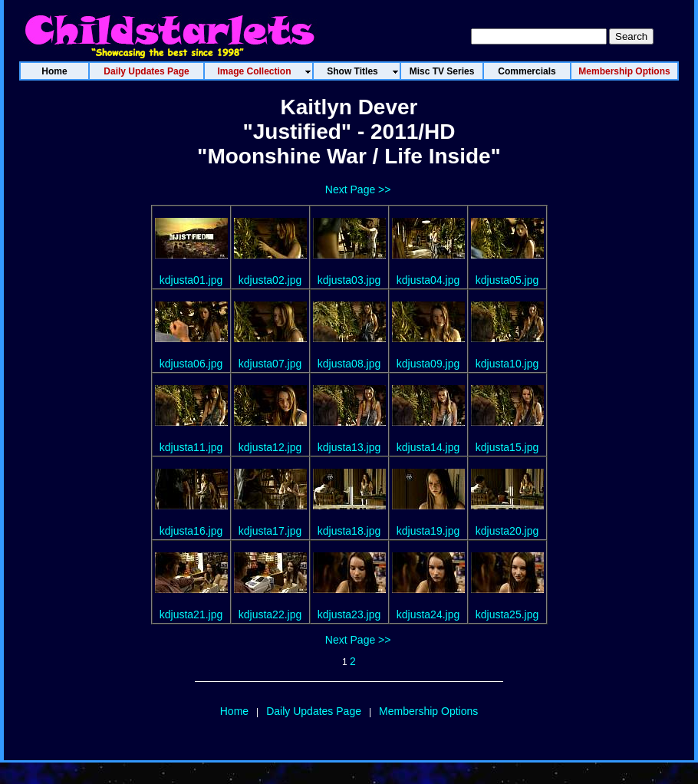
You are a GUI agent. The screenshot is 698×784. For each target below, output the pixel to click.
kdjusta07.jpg (270, 364)
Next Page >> (358, 189)
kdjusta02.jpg (270, 280)
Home (234, 711)
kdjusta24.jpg (428, 614)
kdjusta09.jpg (428, 364)
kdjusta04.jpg (428, 280)
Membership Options (428, 711)
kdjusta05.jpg (507, 280)
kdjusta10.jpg (507, 364)
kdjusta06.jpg (191, 364)
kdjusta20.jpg (507, 531)
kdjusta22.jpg (270, 614)
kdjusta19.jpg (428, 531)
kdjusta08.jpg (349, 364)
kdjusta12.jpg (270, 447)
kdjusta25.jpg (507, 614)
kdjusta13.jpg (349, 447)
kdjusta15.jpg (507, 447)
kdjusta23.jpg (349, 614)
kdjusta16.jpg (191, 531)
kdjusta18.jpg (349, 531)
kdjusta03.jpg (349, 280)
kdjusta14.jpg (428, 447)
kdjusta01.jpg (191, 280)
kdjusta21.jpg (191, 614)
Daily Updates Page (314, 711)
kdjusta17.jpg (270, 531)
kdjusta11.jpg (191, 447)
